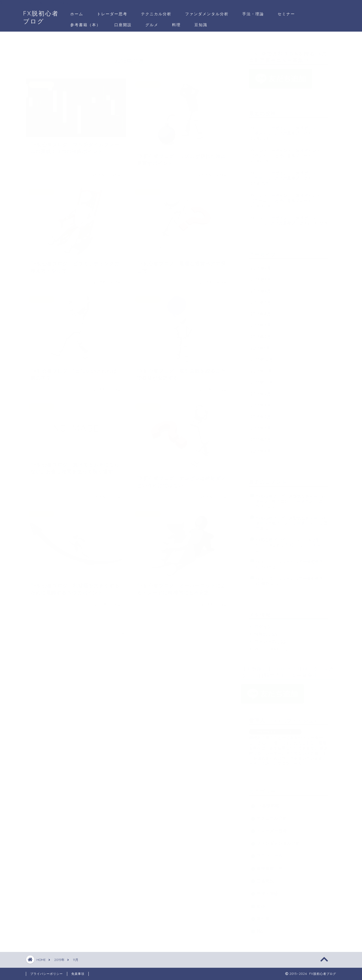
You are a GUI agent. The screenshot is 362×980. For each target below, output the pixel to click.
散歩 (261, 903)
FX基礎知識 (268, 803)
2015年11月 (261, 368)
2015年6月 (261, 426)
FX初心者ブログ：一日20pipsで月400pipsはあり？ (288, 540)
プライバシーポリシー (47, 974)
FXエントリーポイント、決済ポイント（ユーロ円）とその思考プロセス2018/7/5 (285, 176)
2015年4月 (261, 449)
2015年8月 (261, 403)
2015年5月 (261, 437)
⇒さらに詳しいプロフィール (276, 761)
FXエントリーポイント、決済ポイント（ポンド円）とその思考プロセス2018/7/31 (285, 130)
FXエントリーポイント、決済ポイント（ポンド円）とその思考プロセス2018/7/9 (285, 153)
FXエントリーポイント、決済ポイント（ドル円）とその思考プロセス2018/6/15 (289, 218)
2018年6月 (261, 277)
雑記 (261, 928)
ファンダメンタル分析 (207, 14)
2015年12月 (262, 357)
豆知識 (201, 25)
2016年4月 (261, 311)
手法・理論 (253, 14)
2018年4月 (261, 288)
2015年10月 (262, 380)
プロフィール (270, 853)
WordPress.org (271, 646)
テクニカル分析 (156, 14)
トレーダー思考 (112, 14)
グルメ (152, 25)
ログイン (263, 624)
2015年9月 (261, 391)
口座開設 (123, 25)
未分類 (263, 916)
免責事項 (78, 974)
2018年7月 (261, 266)
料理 (176, 25)
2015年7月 (261, 414)
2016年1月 (260, 346)
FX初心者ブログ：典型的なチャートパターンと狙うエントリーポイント (291, 496)
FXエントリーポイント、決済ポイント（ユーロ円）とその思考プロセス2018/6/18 (285, 198)
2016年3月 (261, 323)
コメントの (270, 639)
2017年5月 (261, 300)
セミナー (286, 14)
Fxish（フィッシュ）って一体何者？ (289, 559)
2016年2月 (261, 334)
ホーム (77, 14)
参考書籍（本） (85, 25)
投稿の (266, 631)
